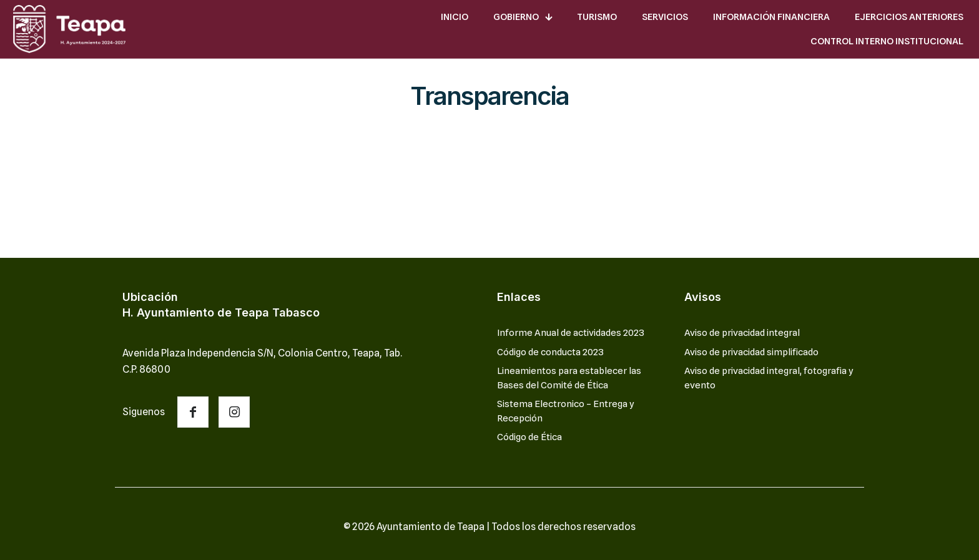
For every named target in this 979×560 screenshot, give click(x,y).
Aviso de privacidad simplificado (751, 352)
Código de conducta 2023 (550, 352)
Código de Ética (529, 437)
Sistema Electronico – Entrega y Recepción (566, 411)
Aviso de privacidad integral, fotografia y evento (769, 378)
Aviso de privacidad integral (742, 333)
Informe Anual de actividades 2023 (571, 333)
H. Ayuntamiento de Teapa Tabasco (221, 312)
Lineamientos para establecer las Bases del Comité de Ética (569, 378)
